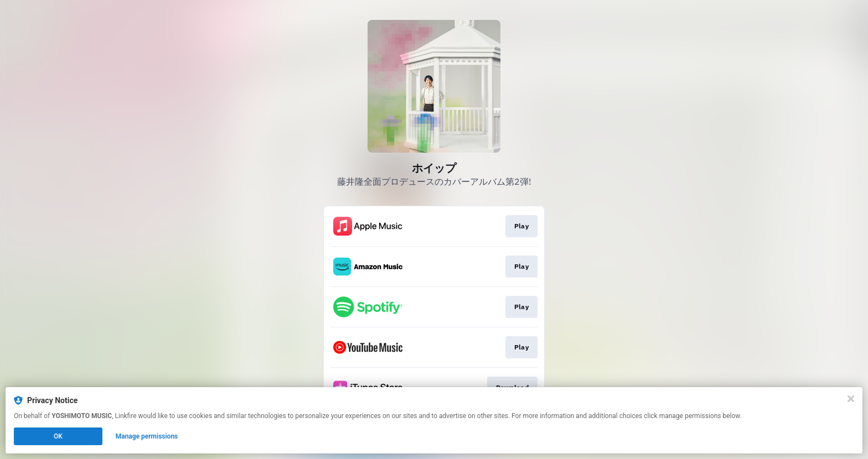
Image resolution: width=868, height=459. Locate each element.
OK (58, 436)
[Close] (851, 399)
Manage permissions (147, 436)
